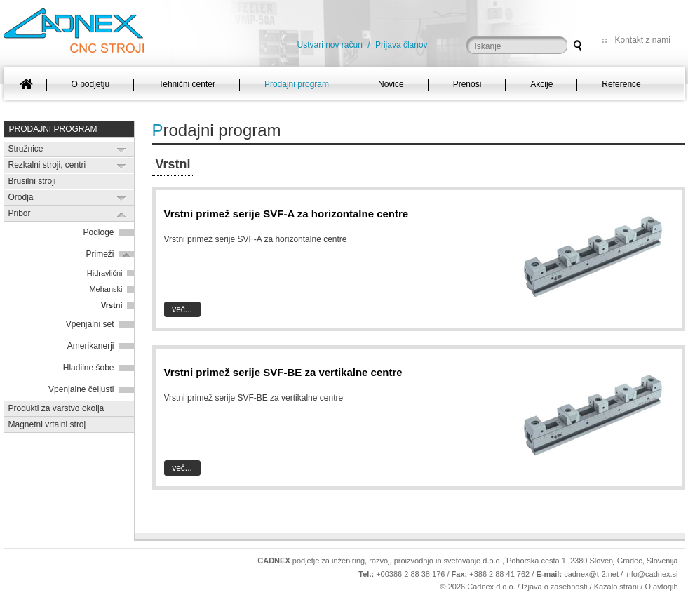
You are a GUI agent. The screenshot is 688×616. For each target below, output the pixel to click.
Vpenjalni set (90, 324)
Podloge (98, 232)
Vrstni (112, 305)
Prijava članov (402, 45)
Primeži (100, 254)
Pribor (20, 213)
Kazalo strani (616, 587)
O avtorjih (661, 587)
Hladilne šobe (89, 368)
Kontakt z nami (643, 40)
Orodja (21, 197)
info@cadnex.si (651, 574)
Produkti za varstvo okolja (56, 408)
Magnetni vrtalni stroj (47, 424)
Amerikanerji (91, 346)
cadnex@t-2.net (591, 574)
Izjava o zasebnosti (555, 587)
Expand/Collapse (122, 150)
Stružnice (26, 149)
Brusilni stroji (32, 181)
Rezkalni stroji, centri (47, 165)
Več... (182, 309)
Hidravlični (105, 273)
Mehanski (106, 289)
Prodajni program (53, 129)
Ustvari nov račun (330, 45)
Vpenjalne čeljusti (81, 389)
